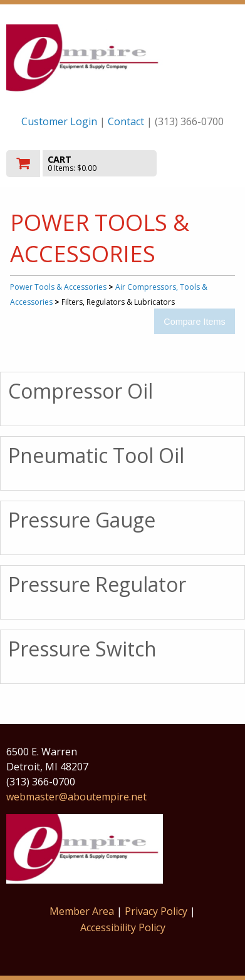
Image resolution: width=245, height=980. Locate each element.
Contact (126, 121)
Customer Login (59, 121)
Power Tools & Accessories (58, 287)
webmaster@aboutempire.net (76, 797)
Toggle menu (204, 162)
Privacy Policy (157, 911)
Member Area (82, 911)
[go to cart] (88, 164)
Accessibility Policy (123, 927)
